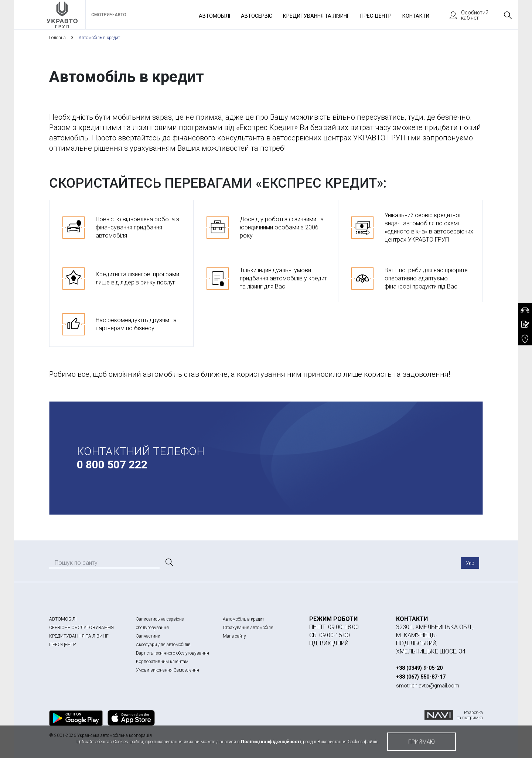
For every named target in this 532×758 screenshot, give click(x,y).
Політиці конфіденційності (271, 742)
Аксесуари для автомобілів (163, 645)
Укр (470, 563)
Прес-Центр (376, 16)
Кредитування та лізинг (316, 16)
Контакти (416, 16)
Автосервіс (257, 16)
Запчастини (148, 636)
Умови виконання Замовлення (168, 670)
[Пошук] (169, 563)
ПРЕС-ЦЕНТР (62, 645)
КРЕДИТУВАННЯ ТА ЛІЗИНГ (79, 636)
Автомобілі (214, 16)
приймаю (422, 742)
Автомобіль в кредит (243, 619)
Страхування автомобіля (248, 628)
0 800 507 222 (112, 465)
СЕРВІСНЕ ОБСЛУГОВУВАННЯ (81, 628)
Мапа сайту (234, 636)
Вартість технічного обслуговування (173, 653)
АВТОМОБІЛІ (63, 619)
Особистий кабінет (465, 15)
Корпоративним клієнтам (162, 662)
